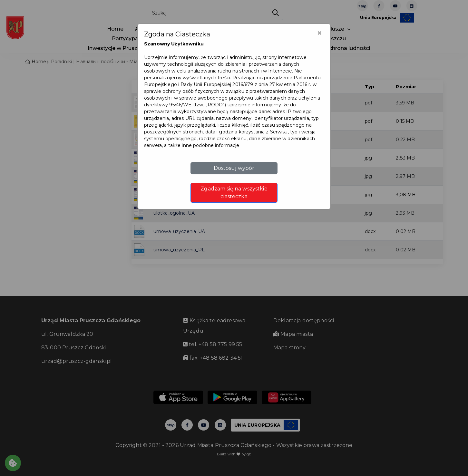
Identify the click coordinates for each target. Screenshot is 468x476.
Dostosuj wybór (234, 168)
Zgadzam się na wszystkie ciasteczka (234, 193)
